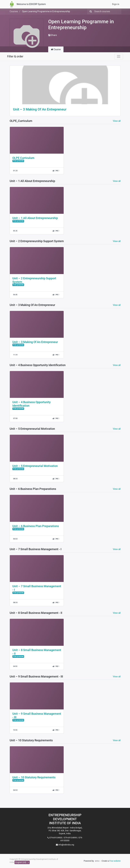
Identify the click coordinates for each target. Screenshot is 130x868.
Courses (14, 11)
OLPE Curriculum (23, 158)
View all (117, 121)
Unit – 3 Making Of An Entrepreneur (40, 109)
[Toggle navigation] (119, 56)
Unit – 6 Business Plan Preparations (36, 526)
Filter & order (15, 56)
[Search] (90, 11)
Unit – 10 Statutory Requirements (34, 777)
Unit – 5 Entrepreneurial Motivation (35, 466)
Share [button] (53, 35)
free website (115, 861)
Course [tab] (56, 49)
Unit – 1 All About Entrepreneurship (35, 218)
